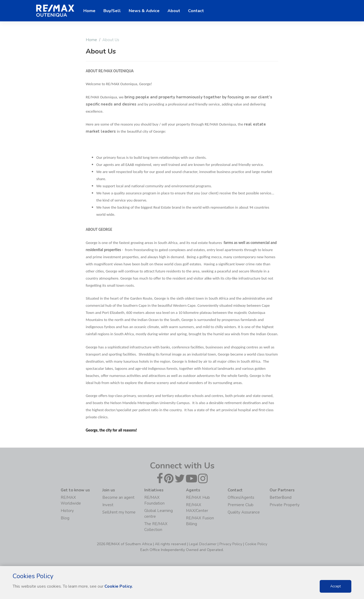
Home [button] (89, 11)
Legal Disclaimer (203, 544)
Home (91, 40)
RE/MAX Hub (198, 497)
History (67, 511)
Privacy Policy (231, 544)
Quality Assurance (244, 512)
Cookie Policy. (119, 586)
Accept (336, 586)
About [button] (174, 11)
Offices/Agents (241, 497)
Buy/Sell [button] (112, 11)
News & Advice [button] (144, 11)
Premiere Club (241, 505)
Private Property (285, 505)
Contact (196, 11)
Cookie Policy (256, 544)
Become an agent (118, 497)
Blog (65, 518)
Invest (108, 505)
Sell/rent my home (119, 512)
